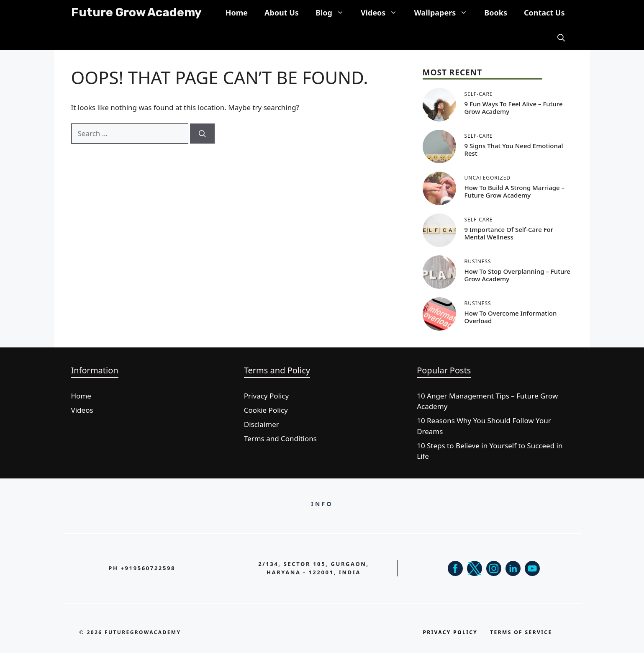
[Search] (202, 134)
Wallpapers (445, 13)
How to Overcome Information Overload (511, 317)
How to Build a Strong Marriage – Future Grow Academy (515, 191)
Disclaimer (262, 424)
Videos (383, 13)
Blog (334, 13)
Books (496, 13)
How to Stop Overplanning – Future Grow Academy (517, 275)
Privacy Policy (266, 396)
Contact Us (544, 13)
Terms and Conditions (280, 438)
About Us (282, 13)
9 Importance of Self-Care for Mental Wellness (509, 233)
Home (237, 13)
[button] (561, 38)
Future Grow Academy (136, 12)
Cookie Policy (266, 410)
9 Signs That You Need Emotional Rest (514, 149)
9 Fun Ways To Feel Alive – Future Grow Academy (514, 108)
